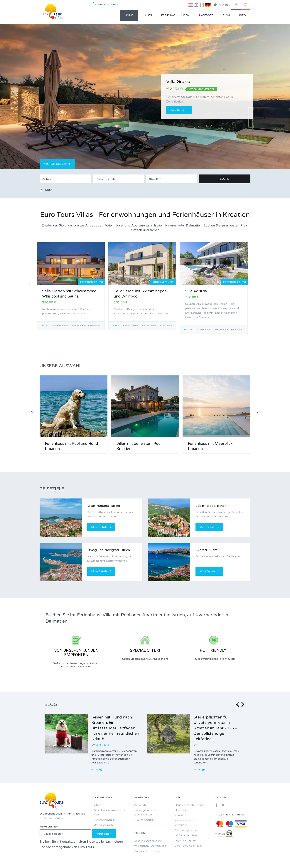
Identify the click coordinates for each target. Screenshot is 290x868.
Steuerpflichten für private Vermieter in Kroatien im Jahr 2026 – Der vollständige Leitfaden (215, 728)
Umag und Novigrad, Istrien (109, 550)
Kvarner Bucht (206, 550)
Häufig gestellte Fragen (189, 805)
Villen (147, 15)
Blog (226, 15)
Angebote (206, 15)
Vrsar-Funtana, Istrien (104, 506)
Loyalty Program (185, 841)
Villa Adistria (196, 291)
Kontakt (180, 815)
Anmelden (104, 834)
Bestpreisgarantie (186, 830)
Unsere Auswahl (104, 825)
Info (242, 15)
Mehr (97, 769)
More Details (179, 110)
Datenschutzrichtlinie (147, 851)
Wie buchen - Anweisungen (151, 846)
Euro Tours (102, 745)
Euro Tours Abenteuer (188, 846)
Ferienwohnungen (175, 15)
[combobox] (119, 179)
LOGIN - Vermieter (186, 835)
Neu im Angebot (144, 820)
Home (129, 15)
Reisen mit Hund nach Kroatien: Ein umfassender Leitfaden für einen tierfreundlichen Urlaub (115, 728)
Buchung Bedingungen (148, 841)
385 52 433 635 (108, 5)
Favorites (222, 5)
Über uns (180, 810)
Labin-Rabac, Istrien (211, 506)
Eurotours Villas (53, 818)
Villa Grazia (178, 82)
